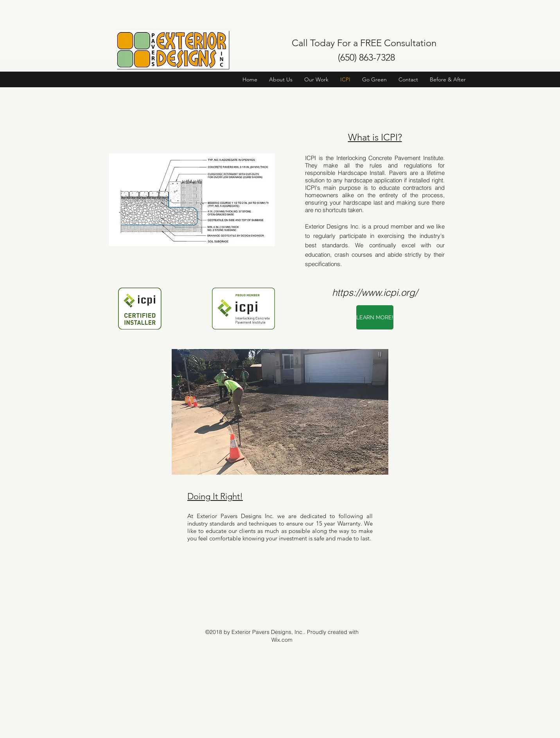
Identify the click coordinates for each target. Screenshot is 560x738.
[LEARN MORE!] (375, 317)
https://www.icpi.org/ (375, 292)
